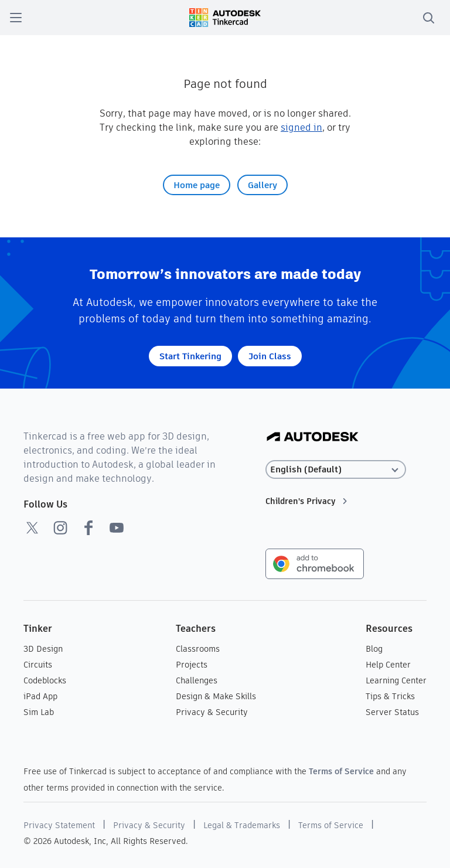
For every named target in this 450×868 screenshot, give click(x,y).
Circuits (38, 665)
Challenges (197, 680)
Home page (197, 185)
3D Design (43, 649)
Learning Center (396, 680)
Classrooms (198, 649)
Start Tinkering (190, 356)
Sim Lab (39, 712)
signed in (301, 127)
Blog (374, 649)
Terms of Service (341, 771)
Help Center (388, 665)
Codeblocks (45, 680)
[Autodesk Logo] (313, 438)
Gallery (262, 185)
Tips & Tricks (390, 696)
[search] (428, 18)
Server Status (392, 712)
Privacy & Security (212, 712)
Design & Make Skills (216, 696)
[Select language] (336, 470)
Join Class (270, 356)
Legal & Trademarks (242, 825)
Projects (192, 665)
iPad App (40, 696)
